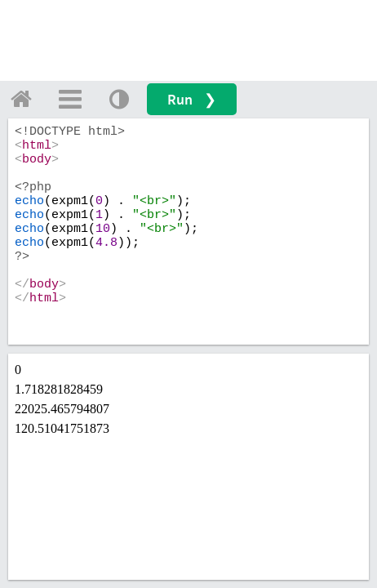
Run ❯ (192, 99)
